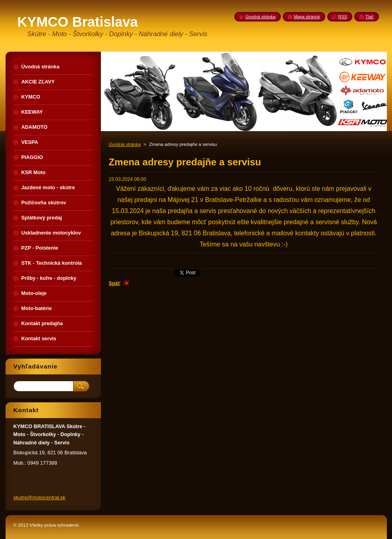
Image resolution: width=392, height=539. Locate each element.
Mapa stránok (307, 17)
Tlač (370, 17)
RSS (343, 17)
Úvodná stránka (125, 144)
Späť (115, 283)
